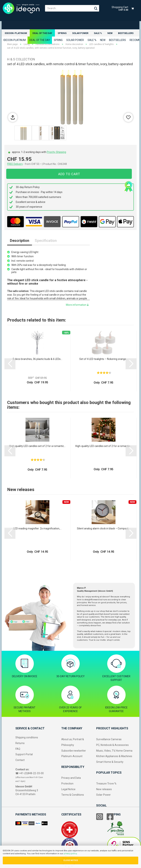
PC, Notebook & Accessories (112, 745)
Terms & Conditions (73, 795)
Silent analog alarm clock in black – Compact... (103, 528)
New (110, 33)
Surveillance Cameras (109, 739)
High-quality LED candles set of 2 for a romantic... (37, 446)
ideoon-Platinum (16, 33)
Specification (46, 241)
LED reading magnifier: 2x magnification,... (37, 528)
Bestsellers (126, 33)
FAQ (18, 749)
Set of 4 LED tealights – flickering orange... (104, 359)
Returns (20, 743)
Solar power (80, 33)
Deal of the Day (42, 33)
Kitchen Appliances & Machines (114, 756)
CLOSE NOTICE (71, 860)
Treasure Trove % (106, 784)
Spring (62, 33)
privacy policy (70, 854)
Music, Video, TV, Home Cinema (114, 751)
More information (77, 305)
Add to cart (69, 174)
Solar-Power (103, 795)
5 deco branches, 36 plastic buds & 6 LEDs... (37, 359)
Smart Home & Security (110, 762)
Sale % (98, 33)
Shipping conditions (27, 737)
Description (20, 241)
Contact (20, 760)
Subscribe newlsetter (74, 751)
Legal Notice (68, 789)
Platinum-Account (72, 756)
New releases (104, 789)
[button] (10, 364)
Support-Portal (24, 755)
